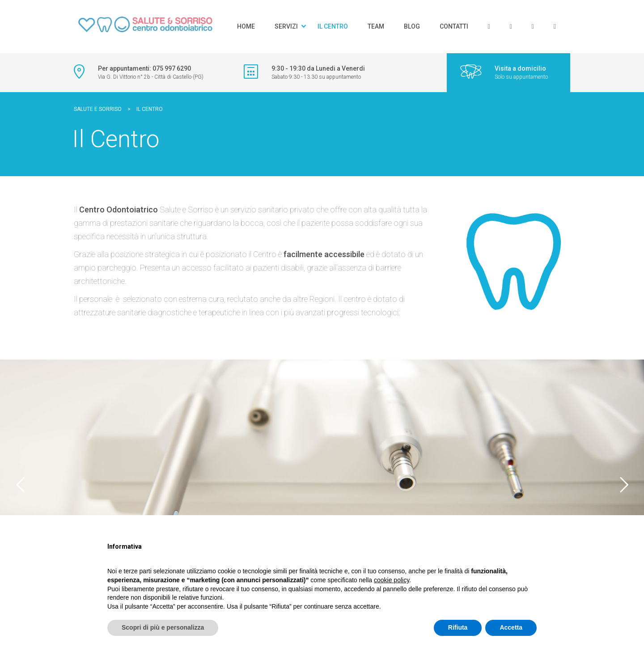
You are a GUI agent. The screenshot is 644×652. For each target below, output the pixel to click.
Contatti (454, 26)
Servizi (286, 26)
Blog (412, 26)
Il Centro (333, 26)
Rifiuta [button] (458, 627)
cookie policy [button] (392, 580)
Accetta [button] (511, 627)
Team (376, 26)
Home (246, 26)
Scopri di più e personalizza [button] (163, 627)
